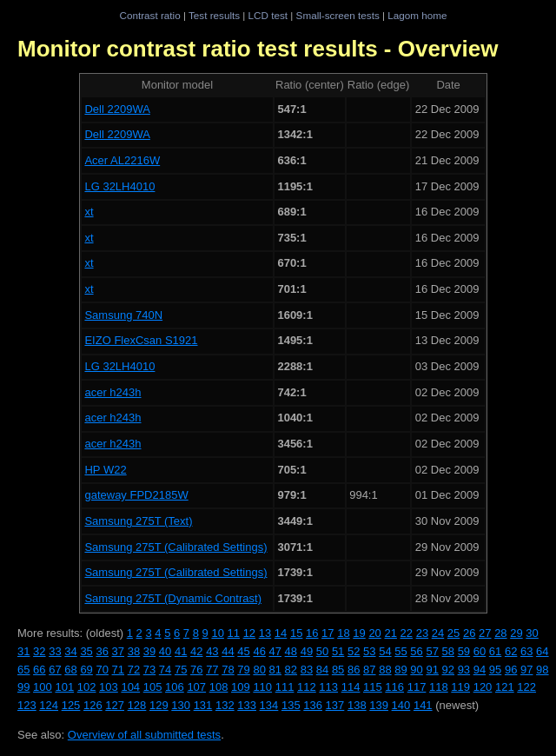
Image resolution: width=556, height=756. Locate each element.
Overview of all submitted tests (144, 735)
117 (417, 687)
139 (379, 705)
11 (234, 633)
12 (249, 633)
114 (351, 687)
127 (115, 705)
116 (394, 687)
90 (416, 670)
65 (23, 670)
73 (149, 670)
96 (511, 670)
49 (307, 651)
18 (343, 633)
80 (259, 670)
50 (322, 651)
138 (357, 705)
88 (385, 670)
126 (93, 705)
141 (423, 705)
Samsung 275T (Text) (138, 521)
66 (39, 670)
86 (354, 670)
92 (448, 670)
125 (71, 705)
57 (432, 651)
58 (448, 651)
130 (181, 705)
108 (219, 687)
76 (196, 670)
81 (275, 670)
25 (453, 633)
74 (165, 670)
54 (385, 651)
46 (259, 651)
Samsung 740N (123, 315)
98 (542, 670)
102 (87, 687)
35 (86, 651)
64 (542, 651)
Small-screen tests (338, 15)
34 (70, 651)
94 (480, 670)
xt (89, 212)
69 (86, 670)
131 (203, 705)
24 (438, 633)
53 (369, 651)
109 (241, 687)
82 (291, 670)
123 (27, 705)
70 (102, 670)
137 (335, 705)
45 (243, 651)
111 (285, 687)
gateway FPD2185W (136, 495)
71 (118, 670)
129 (159, 705)
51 (338, 651)
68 (70, 670)
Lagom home (417, 15)
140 (401, 705)
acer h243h (113, 392)
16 (312, 633)
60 (480, 651)
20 (374, 633)
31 (23, 651)
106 (175, 687)
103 (109, 687)
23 (422, 633)
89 (400, 670)
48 (291, 651)
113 (328, 687)
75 (181, 670)
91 (432, 670)
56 (416, 651)
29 (516, 633)
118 (439, 687)
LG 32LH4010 (119, 186)
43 (212, 651)
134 (269, 705)
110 (262, 687)
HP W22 (105, 470)
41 (181, 651)
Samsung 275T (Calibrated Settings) (175, 547)
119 (460, 687)
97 (526, 670)
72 (134, 670)
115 (373, 687)
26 (469, 633)
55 (400, 651)
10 (217, 633)
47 (275, 651)
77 (212, 670)
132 (225, 705)
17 (328, 633)
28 (500, 633)
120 (483, 687)
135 (291, 705)
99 (23, 687)
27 (485, 633)
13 (265, 633)
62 (511, 651)
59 (464, 651)
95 (495, 670)
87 (369, 670)
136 (313, 705)
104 (130, 687)
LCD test (268, 15)
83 (307, 670)
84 (322, 670)
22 (407, 633)
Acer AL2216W (122, 160)
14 (281, 633)
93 (464, 670)
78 (228, 670)
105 (153, 687)
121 (505, 687)
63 (526, 651)
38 (134, 651)
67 (55, 670)
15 (296, 633)
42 (196, 651)
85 (338, 670)
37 (118, 651)
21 (390, 633)
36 (102, 651)
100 (43, 687)
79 (243, 670)
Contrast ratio (149, 15)
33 (55, 651)
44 (228, 651)
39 (149, 651)
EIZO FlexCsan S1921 (141, 340)
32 (39, 651)
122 (526, 687)
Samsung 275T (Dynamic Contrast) (173, 598)
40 (165, 651)
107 (196, 687)
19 (359, 633)
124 (49, 705)
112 (307, 687)
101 (64, 687)
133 (247, 705)
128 (137, 705)
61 (495, 651)
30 (532, 633)
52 (354, 651)
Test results (214, 15)
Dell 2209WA (117, 109)
